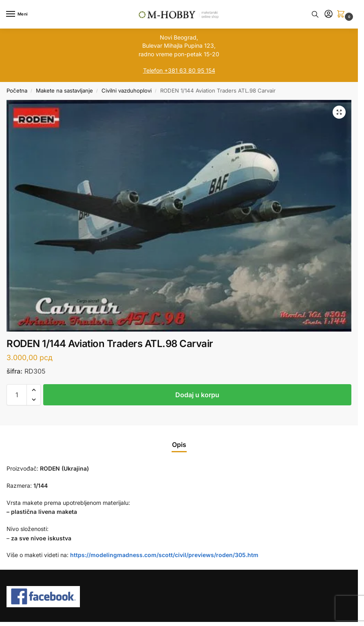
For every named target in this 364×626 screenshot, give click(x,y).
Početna (17, 91)
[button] (342, 14)
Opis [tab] (179, 445)
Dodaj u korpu (197, 395)
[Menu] (18, 14)
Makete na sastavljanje (64, 91)
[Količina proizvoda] (17, 395)
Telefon (153, 70)
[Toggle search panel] (315, 14)
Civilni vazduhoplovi (127, 91)
